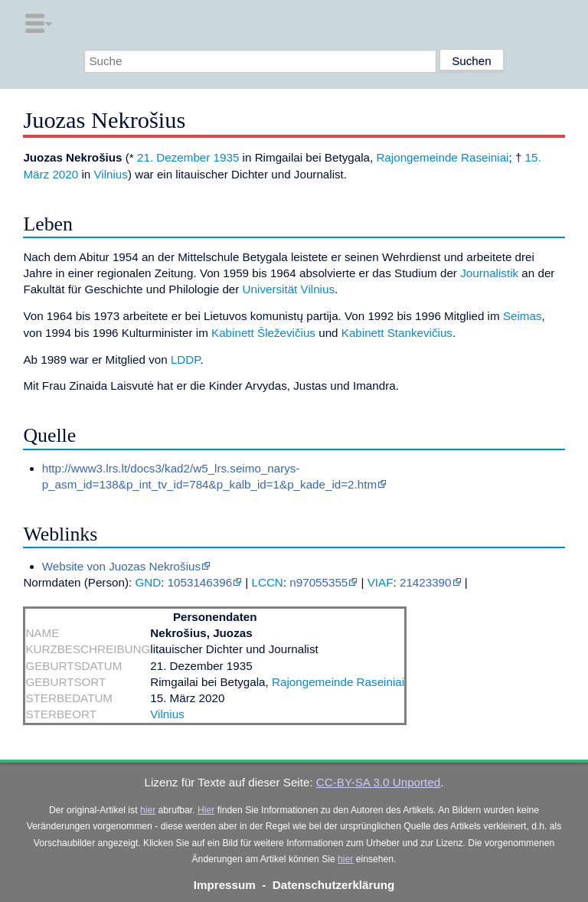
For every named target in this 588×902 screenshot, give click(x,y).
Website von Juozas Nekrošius (121, 566)
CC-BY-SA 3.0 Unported (378, 782)
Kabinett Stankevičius (397, 333)
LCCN (267, 582)
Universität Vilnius (289, 289)
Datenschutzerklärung (334, 885)
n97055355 (318, 582)
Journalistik (489, 273)
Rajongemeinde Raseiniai (442, 157)
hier (148, 810)
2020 (65, 174)
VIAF (381, 582)
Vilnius (110, 174)
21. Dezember (173, 157)
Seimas (523, 316)
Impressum (225, 885)
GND (148, 582)
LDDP (186, 359)
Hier (206, 810)
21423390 (426, 582)
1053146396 (200, 582)
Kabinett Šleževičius (263, 333)
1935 (227, 157)
